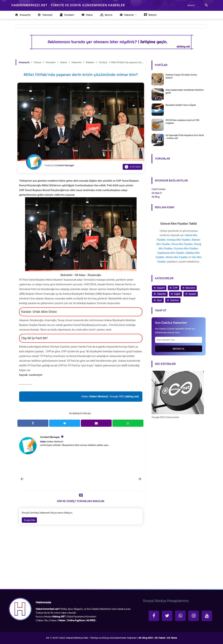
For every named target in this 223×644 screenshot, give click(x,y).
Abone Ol (179, 349)
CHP (175, 288)
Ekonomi (190, 288)
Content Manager (50, 437)
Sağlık (177, 294)
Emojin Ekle (29, 520)
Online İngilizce (76, 620)
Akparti (161, 288)
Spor (159, 300)
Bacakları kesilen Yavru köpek (181, 105)
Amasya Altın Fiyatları (179, 240)
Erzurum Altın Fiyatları (186, 248)
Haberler (161, 294)
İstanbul (174, 300)
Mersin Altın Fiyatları (177, 257)
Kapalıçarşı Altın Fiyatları (171, 253)
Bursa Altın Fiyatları (182, 244)
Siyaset (192, 294)
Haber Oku (43, 620)
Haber (53, 620)
